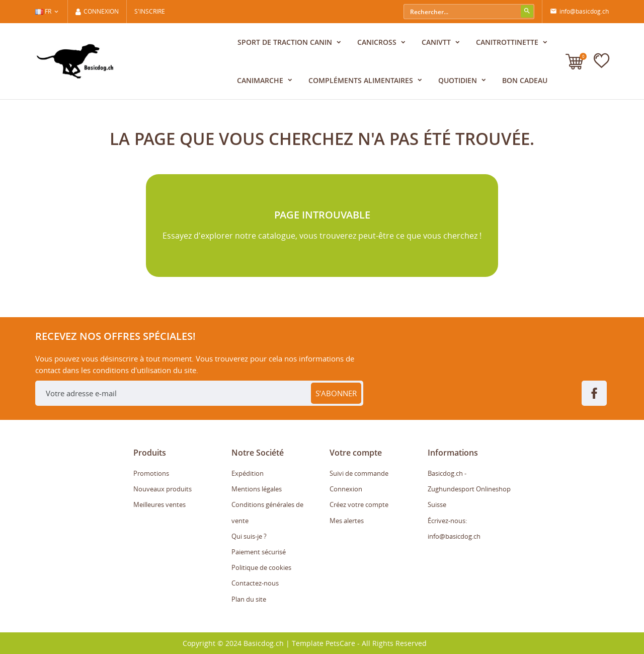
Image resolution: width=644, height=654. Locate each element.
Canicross (378, 42)
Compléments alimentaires (362, 80)
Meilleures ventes (159, 504)
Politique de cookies (261, 567)
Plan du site (249, 599)
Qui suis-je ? (249, 536)
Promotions (151, 473)
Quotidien (459, 80)
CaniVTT (437, 42)
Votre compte (356, 453)
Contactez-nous (255, 583)
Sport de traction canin (286, 42)
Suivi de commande (359, 473)
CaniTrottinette (508, 42)
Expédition (248, 473)
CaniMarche (261, 80)
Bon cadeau (525, 80)
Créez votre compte (359, 504)
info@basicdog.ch (579, 12)
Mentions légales (257, 489)
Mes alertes (347, 521)
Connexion (346, 489)
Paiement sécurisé (259, 552)
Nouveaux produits (163, 489)
